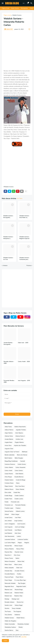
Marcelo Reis (8, 546)
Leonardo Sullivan (10, 539)
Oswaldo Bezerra (10, 574)
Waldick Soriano (17, 15)
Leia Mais (24, 637)
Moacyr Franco (9, 558)
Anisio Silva (8, 445)
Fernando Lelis (15, 502)
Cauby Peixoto (9, 474)
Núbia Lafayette (9, 568)
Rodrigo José (15, 599)
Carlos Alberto (9, 467)
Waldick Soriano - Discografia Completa (8, 217)
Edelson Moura (9, 489)
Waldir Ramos (20, 618)
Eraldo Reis (17, 492)
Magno (20, 543)
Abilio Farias (8, 427)
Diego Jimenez (9, 486)
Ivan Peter (18, 518)
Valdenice (17, 615)
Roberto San (8, 596)
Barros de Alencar (22, 455)
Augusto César (9, 449)
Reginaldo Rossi (9, 586)
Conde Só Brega (21, 480)
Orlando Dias (8, 571)
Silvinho (7, 608)
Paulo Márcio (20, 577)
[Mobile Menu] (3, 3)
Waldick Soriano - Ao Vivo (8, 259)
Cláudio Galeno (9, 480)
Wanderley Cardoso (10, 627)
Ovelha (19, 574)
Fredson (18, 508)
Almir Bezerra (19, 433)
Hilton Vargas (15, 514)
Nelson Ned (21, 561)
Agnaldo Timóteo (21, 430)
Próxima (29, 266)
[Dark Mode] (24, 3)
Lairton (19, 536)
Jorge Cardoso (18, 521)
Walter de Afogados (10, 621)
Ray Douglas (22, 583)
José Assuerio (21, 524)
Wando (21, 627)
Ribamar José (8, 590)
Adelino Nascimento (20, 427)
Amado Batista (9, 439)
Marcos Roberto (9, 549)
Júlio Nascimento (9, 536)
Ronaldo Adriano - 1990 (9, 362)
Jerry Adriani (8, 521)
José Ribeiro (18, 530)
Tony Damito (8, 615)
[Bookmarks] (28, 3)
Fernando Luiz (9, 505)
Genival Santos (9, 511)
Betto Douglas (19, 458)
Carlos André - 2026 (24, 362)
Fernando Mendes (20, 505)
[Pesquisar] (32, 3)
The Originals (17, 612)
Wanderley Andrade (23, 624)
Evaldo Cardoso (19, 496)
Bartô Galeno (8, 458)
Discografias (24, 8)
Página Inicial (5, 8)
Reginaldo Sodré (21, 586)
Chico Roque (8, 477)
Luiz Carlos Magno (10, 543)
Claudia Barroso (19, 477)
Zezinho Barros (9, 630)
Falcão (7, 502)
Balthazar (25, 452)
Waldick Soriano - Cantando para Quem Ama (25, 259)
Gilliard (7, 514)
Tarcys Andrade (16, 608)
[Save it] (29, 29)
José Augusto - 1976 (24, 381)
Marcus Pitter (20, 549)
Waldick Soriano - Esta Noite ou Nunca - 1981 (25, 217)
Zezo (17, 630)
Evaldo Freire (8, 499)
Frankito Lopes (9, 508)
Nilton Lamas (18, 565)
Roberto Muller (19, 593)
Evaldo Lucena (19, 499)
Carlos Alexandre (20, 467)
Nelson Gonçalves (10, 561)
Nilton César (8, 565)
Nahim (17, 558)
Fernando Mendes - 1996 (9, 381)
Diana (18, 483)
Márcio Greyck (18, 546)
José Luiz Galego (20, 527)
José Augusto (9, 527)
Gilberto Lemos (20, 511)
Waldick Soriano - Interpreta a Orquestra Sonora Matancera (8, 238)
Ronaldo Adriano (9, 602)
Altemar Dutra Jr (20, 436)
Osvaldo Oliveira (19, 571)
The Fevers (8, 612)
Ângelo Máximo (19, 442)
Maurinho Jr (8, 555)
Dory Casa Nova (20, 486)
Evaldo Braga (8, 496)
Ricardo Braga (19, 590)
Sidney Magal (19, 605)
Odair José (19, 568)
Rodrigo (7, 599)
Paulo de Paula (9, 577)
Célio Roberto (19, 474)
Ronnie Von (20, 602)
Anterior (5, 266)
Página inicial (7, 15)
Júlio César (18, 533)
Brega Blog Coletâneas (11, 461)
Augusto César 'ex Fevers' (12, 452)
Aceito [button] (5, 641)
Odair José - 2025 (23, 343)
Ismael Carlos (9, 518)
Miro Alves (17, 555)
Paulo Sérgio (8, 580)
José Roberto (8, 533)
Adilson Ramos (9, 430)
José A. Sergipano (10, 524)
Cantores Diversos (10, 464)
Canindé (22, 461)
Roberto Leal (8, 593)
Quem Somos (15, 8)
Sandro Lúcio (8, 605)
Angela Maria (8, 442)
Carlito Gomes (22, 464)
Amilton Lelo (19, 439)
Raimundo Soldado (10, 583)
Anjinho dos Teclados (20, 445)
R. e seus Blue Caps (20, 580)
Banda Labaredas (10, 455)
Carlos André (8, 471)
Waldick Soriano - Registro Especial (25, 238)
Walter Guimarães (10, 624)
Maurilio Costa (19, 552)
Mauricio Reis (8, 552)
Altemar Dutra (9, 436)
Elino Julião (8, 492)
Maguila (27, 543)
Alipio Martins (9, 433)
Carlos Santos (19, 471)
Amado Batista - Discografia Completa (8, 344)
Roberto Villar (18, 596)
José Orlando (8, 530)
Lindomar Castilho (23, 539)
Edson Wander (20, 489)
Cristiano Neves (9, 483)
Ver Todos (20, 198)
